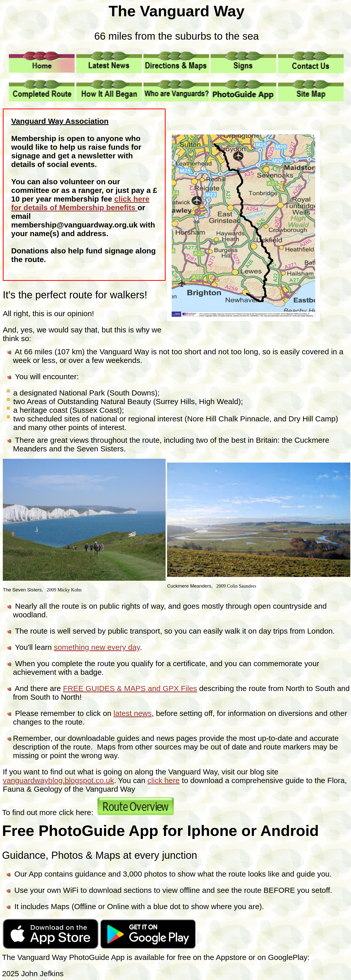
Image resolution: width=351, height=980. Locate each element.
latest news (133, 713)
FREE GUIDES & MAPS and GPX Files (130, 688)
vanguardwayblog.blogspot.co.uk (58, 780)
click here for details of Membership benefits (80, 203)
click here (164, 780)
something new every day (97, 647)
